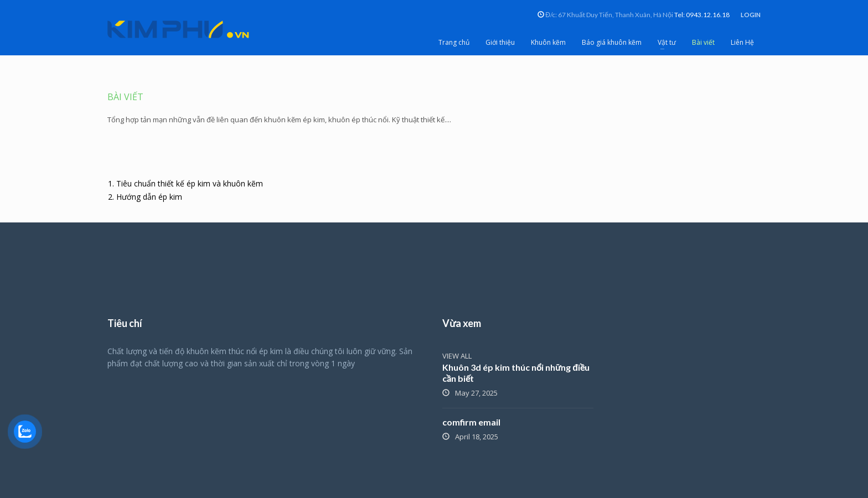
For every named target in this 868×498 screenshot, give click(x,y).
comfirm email (471, 422)
